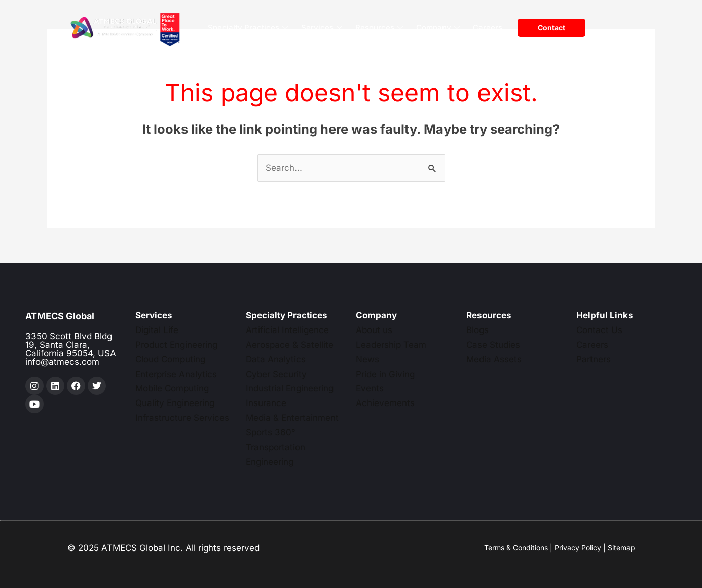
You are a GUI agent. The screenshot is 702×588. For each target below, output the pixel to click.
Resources (379, 28)
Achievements (385, 403)
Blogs (477, 330)
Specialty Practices (248, 28)
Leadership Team (391, 345)
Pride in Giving (385, 374)
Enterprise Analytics (176, 374)
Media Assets (494, 359)
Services (322, 28)
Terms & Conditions (516, 548)
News (367, 359)
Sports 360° (271, 432)
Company (438, 28)
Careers (488, 28)
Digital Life (157, 330)
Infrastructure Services (182, 418)
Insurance (266, 403)
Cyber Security (276, 374)
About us (374, 330)
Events (370, 388)
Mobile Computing (172, 388)
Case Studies (493, 345)
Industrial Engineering (290, 388)
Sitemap (621, 548)
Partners (594, 359)
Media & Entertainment (292, 418)
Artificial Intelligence (287, 330)
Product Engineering (176, 345)
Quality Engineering (175, 403)
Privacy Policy (578, 548)
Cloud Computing (170, 359)
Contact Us (599, 330)
